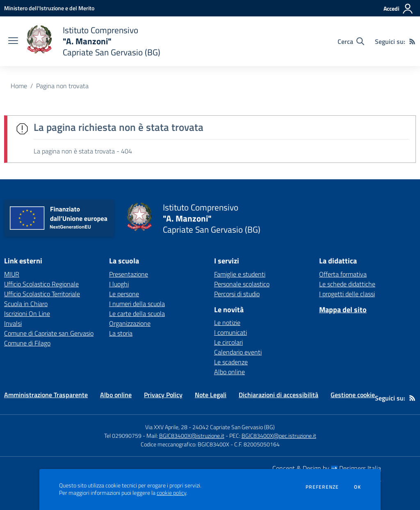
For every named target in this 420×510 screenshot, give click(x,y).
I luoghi (119, 284)
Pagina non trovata (62, 86)
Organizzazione (130, 323)
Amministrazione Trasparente (46, 395)
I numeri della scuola (137, 304)
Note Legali (211, 395)
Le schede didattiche (347, 284)
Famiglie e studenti (240, 274)
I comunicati (231, 332)
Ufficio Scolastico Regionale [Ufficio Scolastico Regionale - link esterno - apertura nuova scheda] (41, 284)
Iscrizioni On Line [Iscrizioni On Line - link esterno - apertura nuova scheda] (27, 313)
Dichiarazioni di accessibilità (278, 395)
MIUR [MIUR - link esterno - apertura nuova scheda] (12, 274)
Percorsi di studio (237, 294)
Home (19, 86)
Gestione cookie (353, 395)
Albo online (229, 372)
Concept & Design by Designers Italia (327, 468)
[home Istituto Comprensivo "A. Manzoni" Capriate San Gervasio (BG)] (93, 41)
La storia (121, 333)
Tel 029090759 (123, 436)
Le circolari (228, 342)
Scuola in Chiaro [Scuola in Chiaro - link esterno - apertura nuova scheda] (26, 304)
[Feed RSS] (412, 41)
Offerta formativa (343, 274)
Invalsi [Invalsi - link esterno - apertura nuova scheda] (13, 323)
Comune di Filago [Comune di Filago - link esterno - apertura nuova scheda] (27, 343)
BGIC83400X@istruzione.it (192, 436)
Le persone (124, 294)
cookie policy (171, 493)
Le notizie (227, 322)
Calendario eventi (238, 352)
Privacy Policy (163, 395)
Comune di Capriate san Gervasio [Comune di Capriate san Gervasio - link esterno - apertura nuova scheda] (49, 333)
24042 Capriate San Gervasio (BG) (234, 427)
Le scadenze (231, 362)
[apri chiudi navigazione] (13, 41)
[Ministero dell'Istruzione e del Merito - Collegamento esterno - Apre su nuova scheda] (49, 8)
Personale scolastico (242, 284)
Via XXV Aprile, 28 (166, 427)
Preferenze (322, 487)
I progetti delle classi (347, 294)
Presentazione (129, 274)
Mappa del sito (343, 310)
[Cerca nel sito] (351, 41)
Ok (358, 487)
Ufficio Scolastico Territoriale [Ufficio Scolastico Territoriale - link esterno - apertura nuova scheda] (42, 294)
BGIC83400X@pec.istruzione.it (279, 436)
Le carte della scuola (137, 313)
